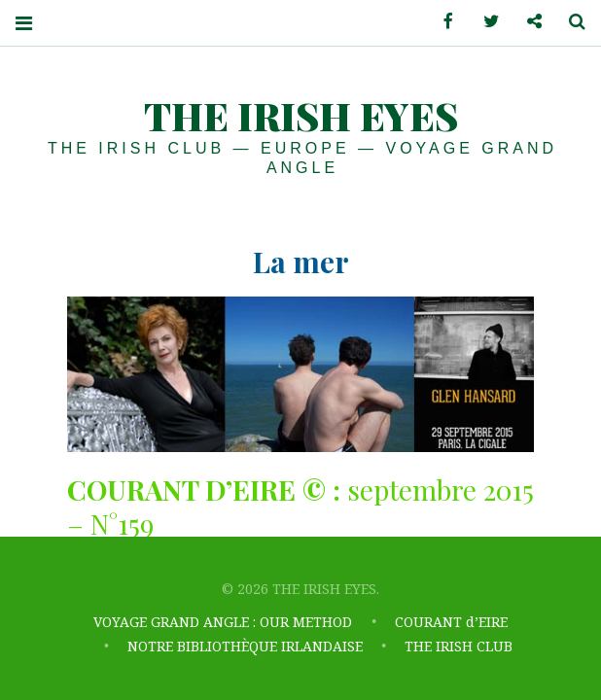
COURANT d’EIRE (451, 624)
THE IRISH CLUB (459, 647)
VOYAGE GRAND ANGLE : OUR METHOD (223, 624)
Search (570, 22)
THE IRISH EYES (301, 115)
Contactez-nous (527, 22)
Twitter (484, 22)
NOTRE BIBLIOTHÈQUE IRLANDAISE (245, 647)
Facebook (442, 22)
